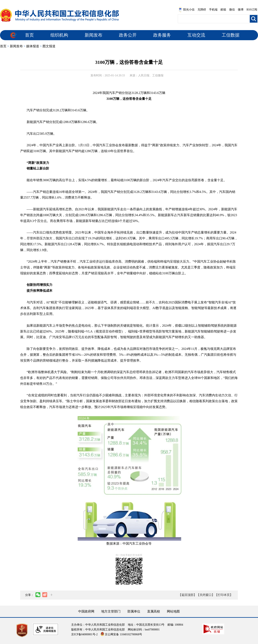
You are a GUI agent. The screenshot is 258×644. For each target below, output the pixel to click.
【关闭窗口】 (206, 595)
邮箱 (223, 10)
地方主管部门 (111, 611)
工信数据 (231, 35)
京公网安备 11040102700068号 (121, 634)
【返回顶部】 (187, 595)
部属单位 (134, 611)
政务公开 (128, 35)
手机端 (213, 10)
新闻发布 (94, 35)
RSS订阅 (252, 10)
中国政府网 (86, 611)
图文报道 (49, 46)
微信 (232, 10)
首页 (29, 35)
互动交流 (196, 35)
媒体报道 (33, 46)
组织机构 (59, 35)
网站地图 (173, 611)
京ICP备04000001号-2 (84, 634)
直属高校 (154, 611)
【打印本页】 (224, 595)
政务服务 (162, 35)
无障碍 (202, 10)
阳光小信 (186, 10)
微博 (241, 10)
